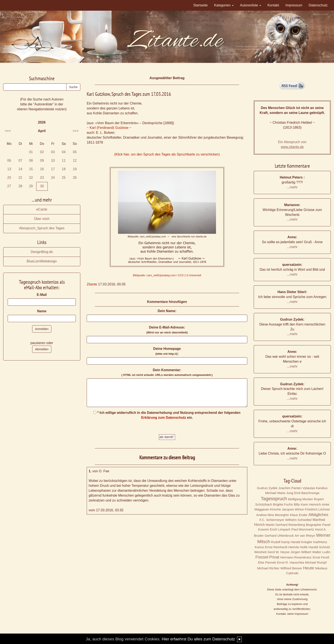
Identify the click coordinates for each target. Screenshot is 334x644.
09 (42, 161)
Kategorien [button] (224, 5)
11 (64, 161)
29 (31, 186)
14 (20, 169)
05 (75, 152)
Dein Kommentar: (167, 372)
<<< (8, 131)
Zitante (92, 284)
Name (42, 311)
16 (42, 169)
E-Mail (42, 295)
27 (9, 186)
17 (53, 169)
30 (42, 186)
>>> (76, 131)
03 (53, 152)
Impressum (294, 5)
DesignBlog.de (42, 252)
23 (42, 178)
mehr (294, 187)
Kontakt (273, 5)
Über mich (42, 219)
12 (75, 161)
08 (31, 161)
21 (20, 178)
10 (53, 161)
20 (9, 178)
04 (64, 152)
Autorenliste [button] (251, 5)
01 (31, 152)
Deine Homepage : (167, 351)
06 (9, 161)
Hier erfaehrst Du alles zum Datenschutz (198, 639)
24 (53, 178)
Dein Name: (167, 311)
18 (64, 169)
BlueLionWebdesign (42, 261)
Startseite (200, 5)
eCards (42, 209)
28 (20, 186)
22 (31, 178)
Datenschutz (318, 5)
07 (20, 161)
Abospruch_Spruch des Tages (42, 228)
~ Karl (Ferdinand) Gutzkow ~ (109, 128)
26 (75, 178)
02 (42, 152)
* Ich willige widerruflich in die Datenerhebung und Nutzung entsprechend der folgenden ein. (167, 415)
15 (31, 169)
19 (75, 169)
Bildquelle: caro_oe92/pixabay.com (154, 275)
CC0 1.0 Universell (190, 275)
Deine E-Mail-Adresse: (167, 330)
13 (9, 169)
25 (64, 178)
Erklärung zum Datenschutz (164, 418)
